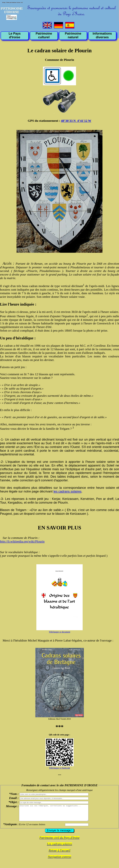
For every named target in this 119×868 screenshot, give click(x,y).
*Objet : (13, 802)
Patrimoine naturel (73, 35)
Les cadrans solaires (59, 847)
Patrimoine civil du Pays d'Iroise (59, 841)
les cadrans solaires (67, 491)
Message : (12, 806)
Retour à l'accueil (59, 854)
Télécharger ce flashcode (59, 768)
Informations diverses (102, 35)
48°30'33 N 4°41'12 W (76, 121)
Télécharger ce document (59, 632)
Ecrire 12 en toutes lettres (32, 828)
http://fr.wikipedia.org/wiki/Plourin (22, 541)
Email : (14, 798)
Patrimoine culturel (44, 35)
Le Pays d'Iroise (15, 35)
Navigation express (59, 860)
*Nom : (14, 794)
